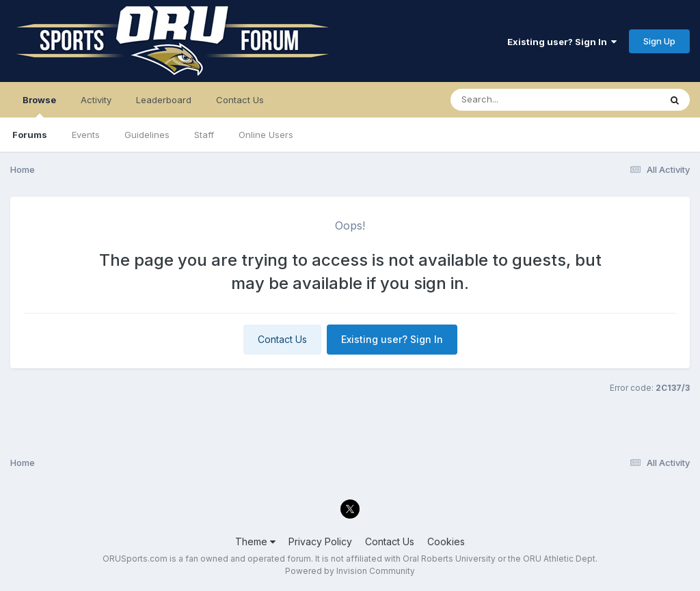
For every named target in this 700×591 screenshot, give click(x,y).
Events (86, 135)
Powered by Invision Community (350, 571)
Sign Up (659, 41)
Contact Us (240, 100)
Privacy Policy (320, 541)
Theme (255, 541)
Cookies (446, 541)
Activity (96, 100)
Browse (39, 106)
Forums (30, 135)
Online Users (266, 135)
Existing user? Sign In (562, 42)
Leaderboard (164, 100)
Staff (204, 135)
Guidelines (147, 135)
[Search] (518, 100)
